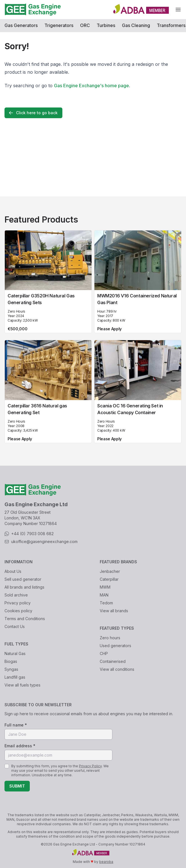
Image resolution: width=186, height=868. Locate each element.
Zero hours (110, 638)
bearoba (106, 862)
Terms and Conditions (25, 619)
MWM (105, 587)
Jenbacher (110, 571)
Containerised (113, 661)
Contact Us (15, 626)
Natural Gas (15, 653)
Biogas (11, 661)
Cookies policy (18, 611)
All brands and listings (24, 587)
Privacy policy (18, 603)
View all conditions (117, 669)
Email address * (20, 746)
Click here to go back (33, 113)
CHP (104, 653)
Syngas (11, 669)
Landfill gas (15, 677)
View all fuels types (22, 685)
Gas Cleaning (136, 25)
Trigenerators (59, 25)
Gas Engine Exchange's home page (91, 86)
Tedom (106, 603)
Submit (17, 786)
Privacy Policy (90, 766)
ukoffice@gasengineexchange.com (44, 541)
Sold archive (16, 595)
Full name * (16, 725)
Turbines (106, 25)
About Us (13, 571)
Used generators (115, 646)
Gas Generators (21, 25)
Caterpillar (109, 579)
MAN (104, 595)
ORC (85, 25)
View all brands (114, 611)
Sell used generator (23, 579)
